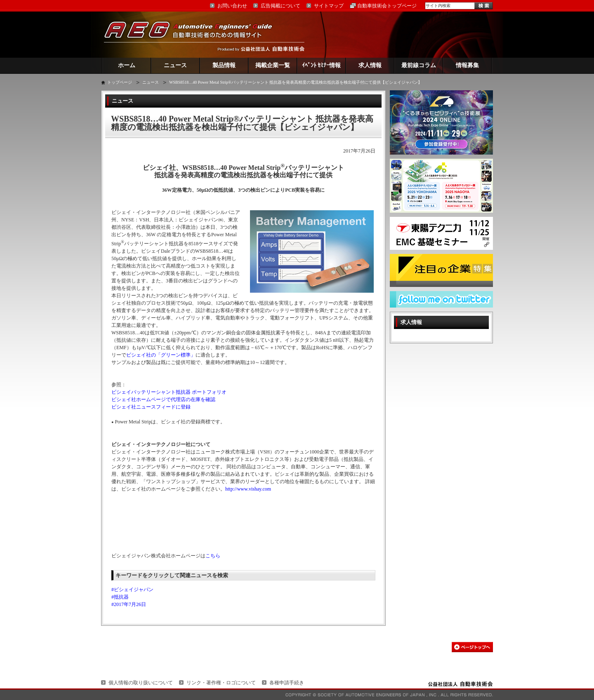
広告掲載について (280, 6)
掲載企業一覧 (273, 65)
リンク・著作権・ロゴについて (221, 683)
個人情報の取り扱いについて (141, 683)
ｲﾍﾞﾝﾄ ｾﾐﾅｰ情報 (322, 65)
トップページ (120, 82)
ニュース (175, 65)
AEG (193, 34)
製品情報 (224, 65)
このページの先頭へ (472, 647)
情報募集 (467, 65)
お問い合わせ (232, 6)
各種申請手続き (287, 683)
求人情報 (370, 65)
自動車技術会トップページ (387, 6)
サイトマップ (329, 6)
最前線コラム (419, 65)
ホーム (127, 65)
